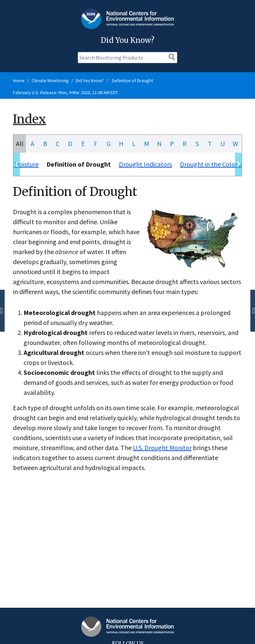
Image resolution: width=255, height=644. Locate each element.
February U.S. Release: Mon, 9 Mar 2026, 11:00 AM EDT (65, 92)
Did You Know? (90, 80)
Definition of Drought (132, 80)
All (20, 144)
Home (19, 80)
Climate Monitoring (50, 80)
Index (30, 119)
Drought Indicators (145, 164)
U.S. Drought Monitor (162, 448)
